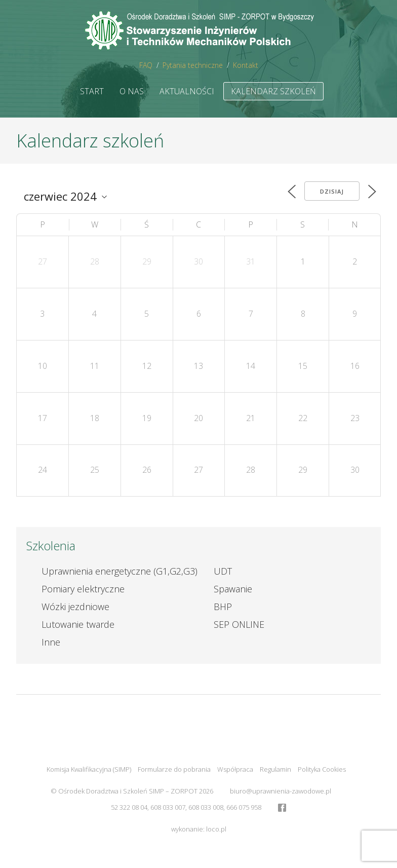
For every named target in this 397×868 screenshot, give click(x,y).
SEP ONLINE (239, 624)
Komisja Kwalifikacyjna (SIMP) (89, 769)
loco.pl (216, 829)
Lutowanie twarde (78, 624)
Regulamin (275, 769)
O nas (132, 91)
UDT (223, 571)
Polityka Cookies (322, 769)
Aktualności (187, 91)
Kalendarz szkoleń (273, 91)
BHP (223, 607)
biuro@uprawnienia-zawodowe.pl (281, 791)
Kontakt (246, 65)
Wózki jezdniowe (75, 607)
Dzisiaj (332, 191)
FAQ (146, 65)
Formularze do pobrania (174, 769)
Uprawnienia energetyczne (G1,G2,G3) (120, 571)
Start (92, 91)
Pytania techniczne (193, 65)
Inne (51, 642)
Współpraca (235, 769)
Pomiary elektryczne (83, 589)
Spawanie (233, 589)
